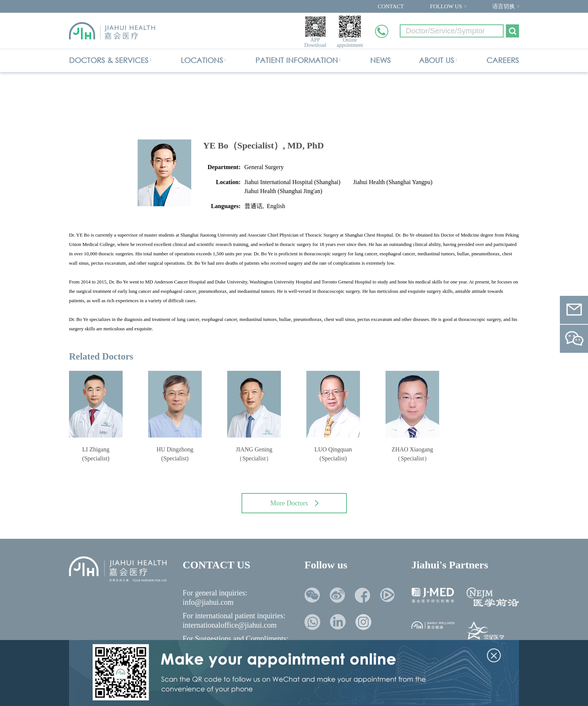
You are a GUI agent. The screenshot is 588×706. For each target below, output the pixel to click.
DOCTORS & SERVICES (109, 60)
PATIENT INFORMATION (297, 60)
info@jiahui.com (208, 602)
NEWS (380, 60)
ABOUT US (436, 60)
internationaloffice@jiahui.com (230, 625)
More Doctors (295, 503)
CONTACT (391, 6)
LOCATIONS (202, 60)
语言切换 (504, 6)
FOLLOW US (446, 6)
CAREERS (503, 60)
